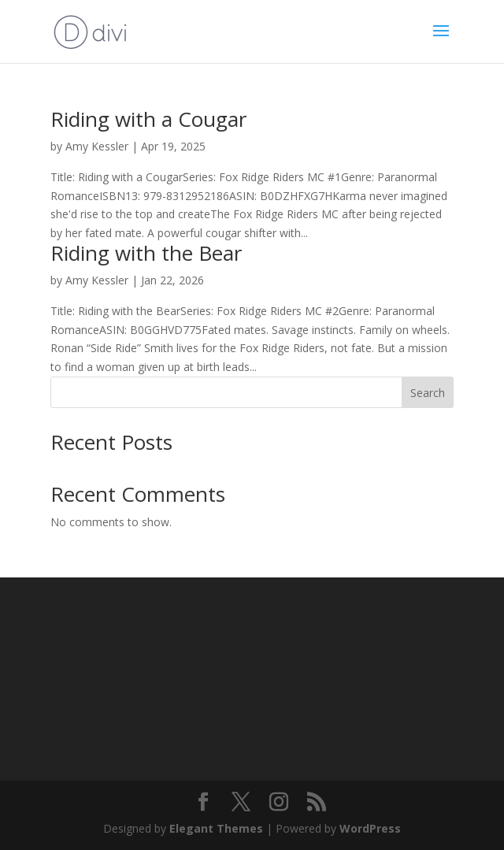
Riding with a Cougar (148, 119)
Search (428, 393)
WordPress (370, 828)
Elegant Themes (216, 828)
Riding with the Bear (146, 253)
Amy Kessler (97, 146)
